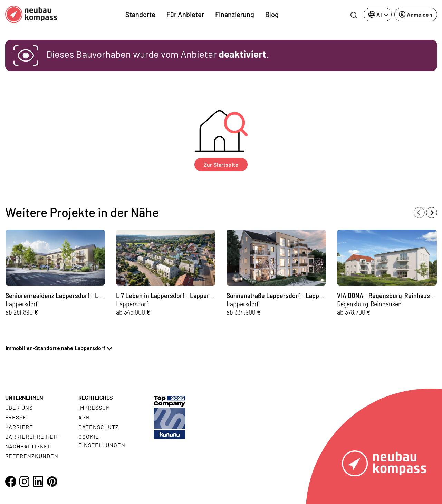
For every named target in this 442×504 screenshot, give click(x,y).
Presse (16, 417)
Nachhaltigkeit (29, 446)
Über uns (19, 407)
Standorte (140, 14)
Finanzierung (235, 14)
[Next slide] (432, 213)
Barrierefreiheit (32, 436)
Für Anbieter (185, 14)
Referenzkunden (32, 456)
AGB (84, 417)
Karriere (19, 427)
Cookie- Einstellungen (102, 441)
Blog (272, 14)
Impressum (94, 407)
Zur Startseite (221, 164)
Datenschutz (99, 427)
